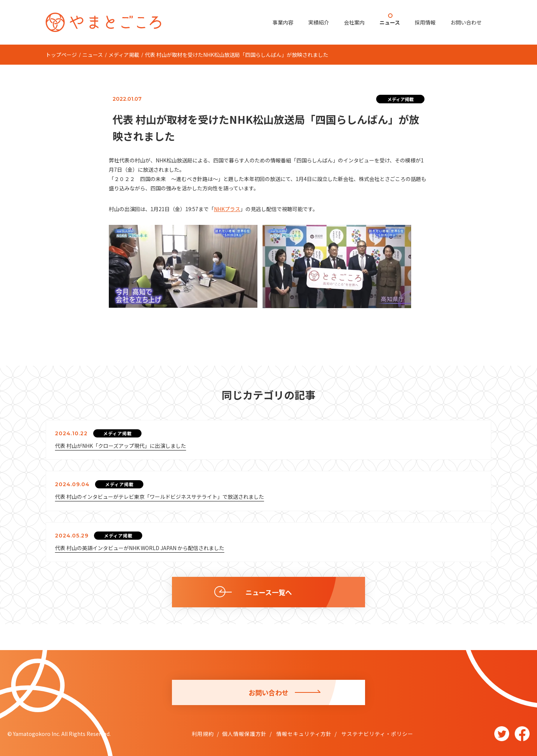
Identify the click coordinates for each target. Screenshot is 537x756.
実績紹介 (319, 22)
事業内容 (283, 22)
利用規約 (203, 734)
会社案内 (354, 22)
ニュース (390, 22)
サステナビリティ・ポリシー (377, 734)
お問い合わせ (466, 22)
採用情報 (425, 22)
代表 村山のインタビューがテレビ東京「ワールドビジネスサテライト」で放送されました (160, 497)
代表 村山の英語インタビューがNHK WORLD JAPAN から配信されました (140, 548)
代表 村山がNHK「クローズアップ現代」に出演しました (121, 446)
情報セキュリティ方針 (303, 734)
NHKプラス (227, 209)
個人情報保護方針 (244, 734)
